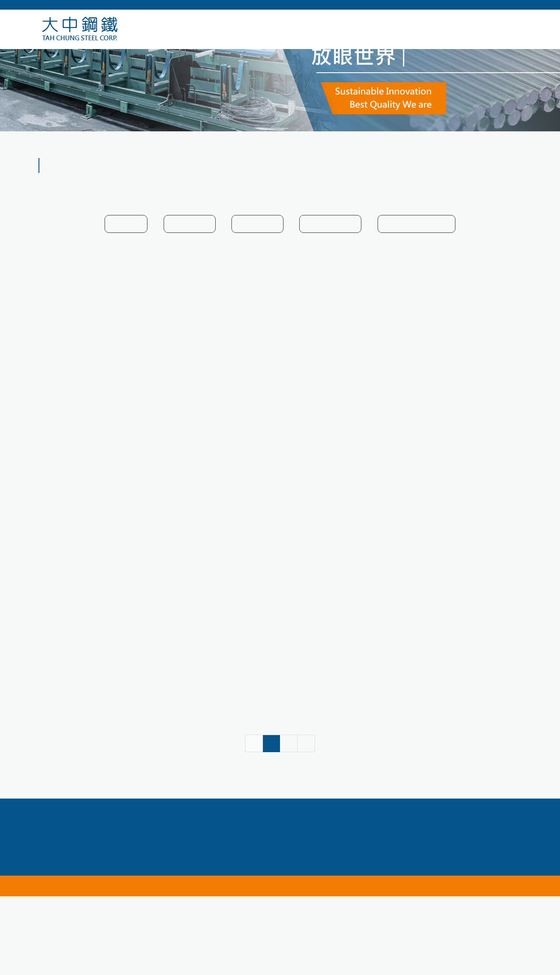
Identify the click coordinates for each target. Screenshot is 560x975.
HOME (478, 187)
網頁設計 (352, 964)
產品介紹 (509, 187)
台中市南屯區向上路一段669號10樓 (277, 913)
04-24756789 (180, 901)
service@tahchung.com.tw (355, 901)
